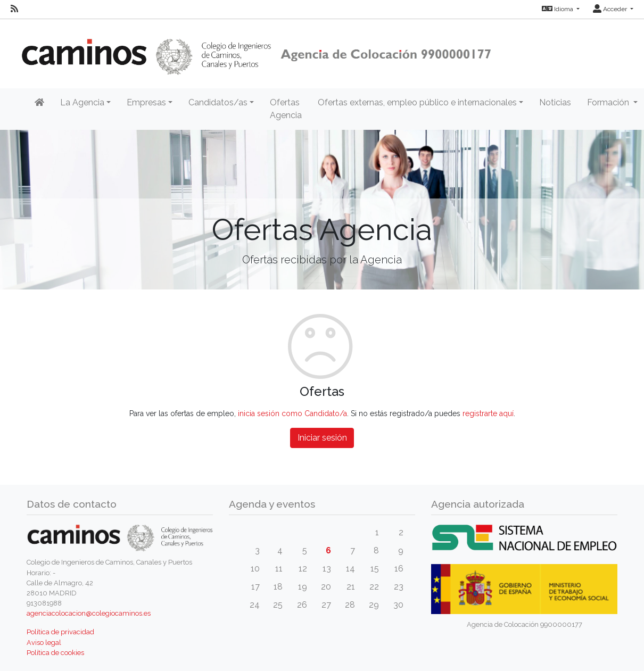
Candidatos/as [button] (218, 102)
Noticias (555, 102)
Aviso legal (44, 643)
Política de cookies (55, 653)
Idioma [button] (558, 9)
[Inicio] (39, 103)
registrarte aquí (488, 413)
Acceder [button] (611, 9)
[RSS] (14, 9)
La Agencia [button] (82, 102)
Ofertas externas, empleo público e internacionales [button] (417, 102)
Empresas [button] (146, 102)
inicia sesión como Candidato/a (292, 413)
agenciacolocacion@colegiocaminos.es (89, 613)
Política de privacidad (60, 632)
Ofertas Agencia (286, 109)
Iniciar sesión (322, 438)
